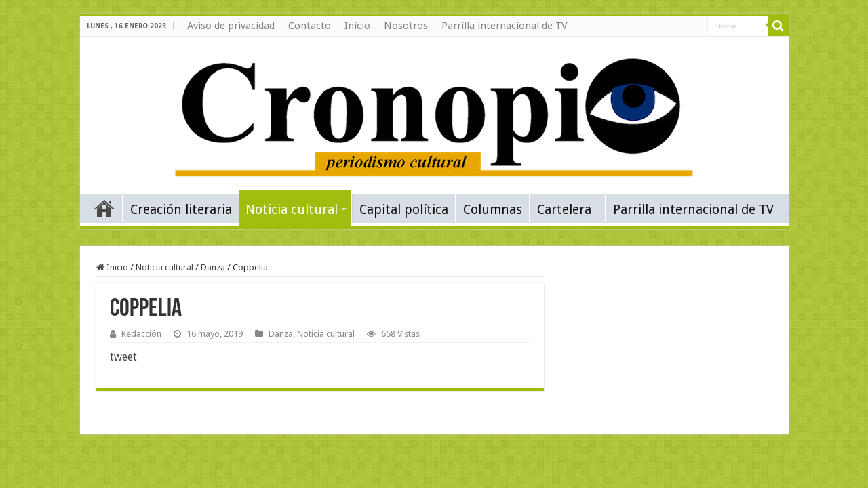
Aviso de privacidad (231, 26)
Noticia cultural (292, 210)
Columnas (493, 210)
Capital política (404, 210)
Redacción (141, 334)
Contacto (310, 26)
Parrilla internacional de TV (505, 26)
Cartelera (564, 210)
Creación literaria (181, 210)
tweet (123, 357)
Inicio (357, 26)
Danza (213, 267)
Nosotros (406, 26)
